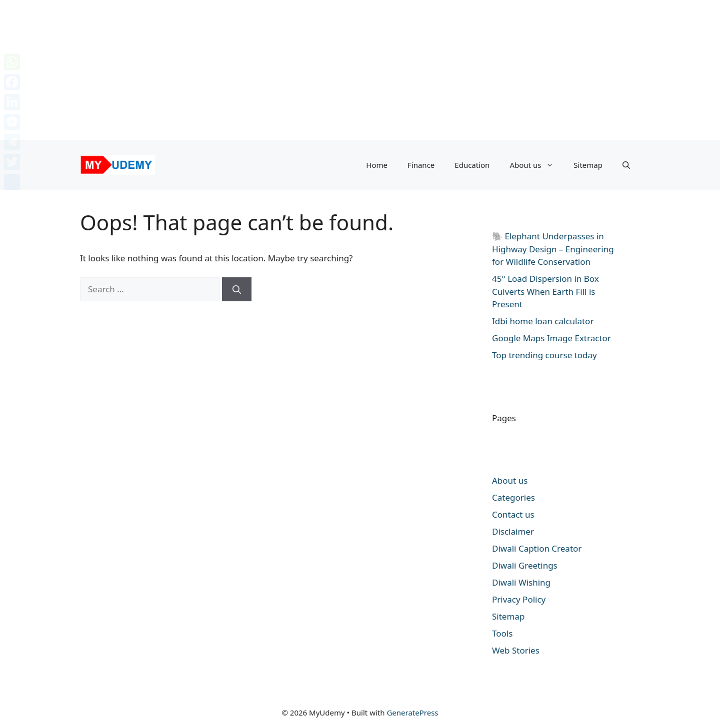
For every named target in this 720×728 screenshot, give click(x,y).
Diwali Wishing (521, 582)
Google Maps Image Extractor (551, 338)
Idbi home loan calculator (543, 321)
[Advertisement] (300, 70)
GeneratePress (412, 713)
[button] (626, 165)
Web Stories (516, 650)
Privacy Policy (519, 599)
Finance (421, 165)
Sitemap (588, 165)
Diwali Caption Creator (537, 548)
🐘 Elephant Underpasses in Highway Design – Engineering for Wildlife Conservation (553, 249)
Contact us (513, 514)
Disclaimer (513, 531)
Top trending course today (544, 355)
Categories (513, 497)
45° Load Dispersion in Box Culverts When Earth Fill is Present (545, 291)
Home (377, 165)
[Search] (237, 289)
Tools (502, 633)
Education (472, 165)
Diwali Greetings (525, 565)
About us (536, 165)
